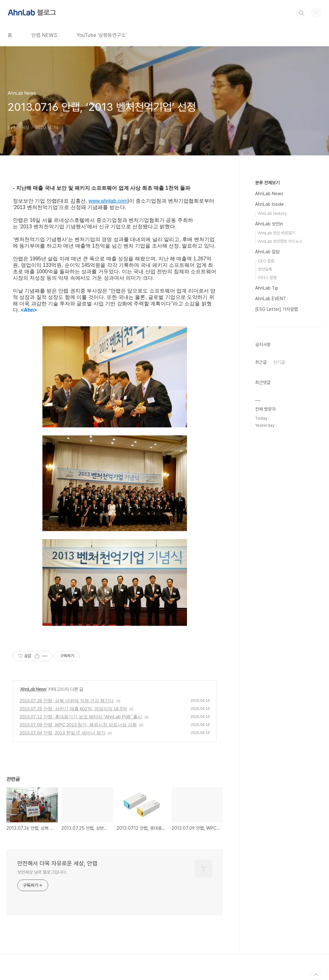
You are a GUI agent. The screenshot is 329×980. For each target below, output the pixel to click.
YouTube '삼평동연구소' (102, 35)
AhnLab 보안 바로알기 (277, 233)
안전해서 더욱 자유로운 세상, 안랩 (57, 863)
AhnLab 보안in (269, 224)
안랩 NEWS (44, 35)
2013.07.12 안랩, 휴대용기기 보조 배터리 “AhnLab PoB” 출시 (81, 717)
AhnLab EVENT (271, 299)
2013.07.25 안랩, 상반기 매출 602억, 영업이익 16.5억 (73, 709)
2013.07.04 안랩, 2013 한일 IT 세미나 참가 (62, 733)
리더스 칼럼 (267, 278)
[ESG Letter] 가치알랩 (276, 309)
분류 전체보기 (267, 183)
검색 (301, 13)
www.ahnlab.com (108, 201)
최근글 (261, 362)
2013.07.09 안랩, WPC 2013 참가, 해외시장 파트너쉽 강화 (78, 725)
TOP (316, 975)
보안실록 (265, 269)
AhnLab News (33, 689)
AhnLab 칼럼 (267, 252)
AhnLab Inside (269, 204)
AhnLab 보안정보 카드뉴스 (280, 241)
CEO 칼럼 (266, 261)
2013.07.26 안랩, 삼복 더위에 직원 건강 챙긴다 (67, 701)
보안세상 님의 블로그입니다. (42, 872)
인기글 (279, 362)
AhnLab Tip (267, 288)
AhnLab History (272, 213)
